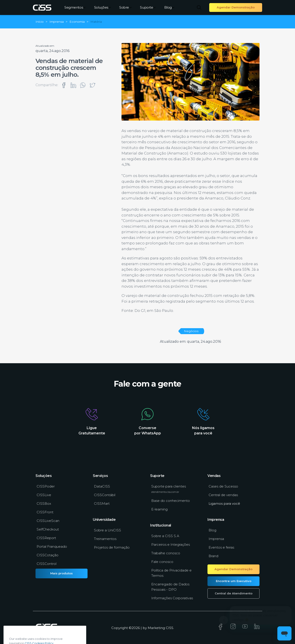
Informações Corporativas (172, 598)
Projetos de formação (112, 547)
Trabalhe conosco (166, 553)
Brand (213, 556)
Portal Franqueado (52, 546)
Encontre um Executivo (234, 581)
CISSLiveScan (48, 521)
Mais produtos (62, 573)
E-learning (159, 509)
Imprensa (216, 539)
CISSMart (102, 503)
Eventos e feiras (221, 547)
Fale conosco (162, 562)
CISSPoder (46, 486)
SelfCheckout (48, 529)
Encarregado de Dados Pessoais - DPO (170, 587)
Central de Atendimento (234, 593)
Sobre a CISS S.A (165, 536)
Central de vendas (223, 495)
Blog (169, 7)
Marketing (156, 628)
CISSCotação (48, 555)
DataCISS (102, 486)
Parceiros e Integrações (171, 544)
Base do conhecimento (171, 501)
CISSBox (44, 503)
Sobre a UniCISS (107, 530)
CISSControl (47, 564)
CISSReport (46, 538)
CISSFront (45, 512)
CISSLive (44, 495)
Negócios (191, 331)
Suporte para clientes (169, 489)
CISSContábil (105, 495)
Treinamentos (105, 539)
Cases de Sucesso (223, 486)
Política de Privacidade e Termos (171, 573)
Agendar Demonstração (236, 7)
